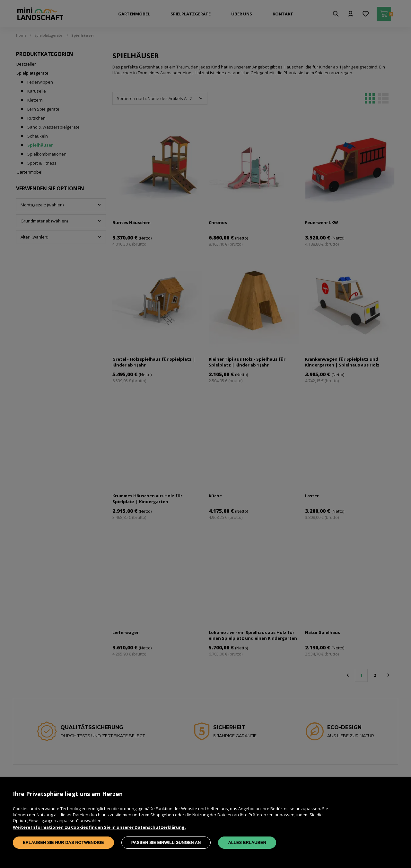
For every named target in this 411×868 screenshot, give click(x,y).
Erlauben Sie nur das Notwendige (63, 842)
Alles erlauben (247, 842)
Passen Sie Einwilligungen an (166, 842)
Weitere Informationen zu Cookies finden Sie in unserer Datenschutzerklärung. (99, 827)
